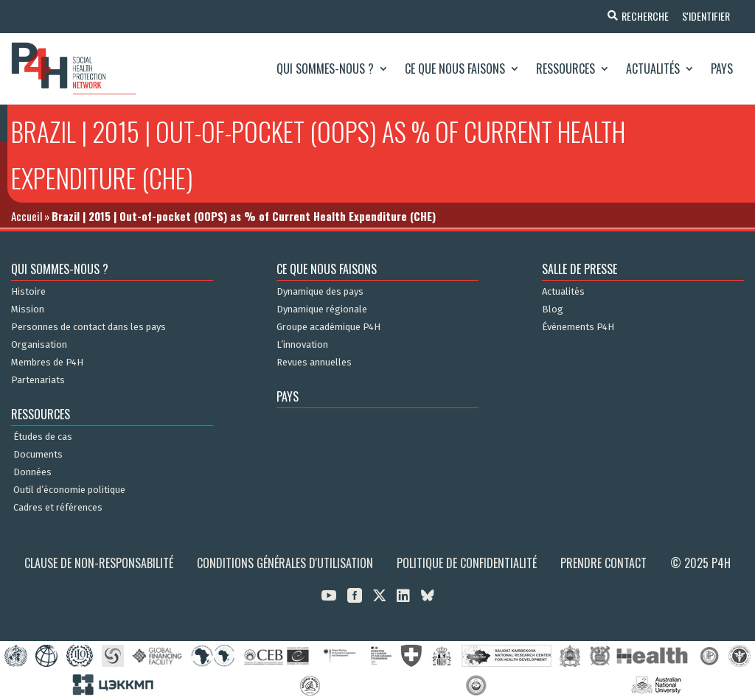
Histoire (28, 292)
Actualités (653, 69)
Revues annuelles (314, 363)
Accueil (27, 216)
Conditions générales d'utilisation (285, 563)
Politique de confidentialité (467, 563)
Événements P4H (578, 327)
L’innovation (302, 345)
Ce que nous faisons (455, 69)
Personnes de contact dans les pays (88, 327)
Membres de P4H (47, 363)
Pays (722, 69)
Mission (28, 309)
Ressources (566, 69)
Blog (553, 309)
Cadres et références (58, 508)
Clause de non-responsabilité (99, 563)
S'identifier (705, 16)
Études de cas (43, 437)
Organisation (39, 345)
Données (32, 472)
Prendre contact (603, 563)
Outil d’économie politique (69, 490)
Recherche (643, 16)
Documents (38, 455)
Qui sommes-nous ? (325, 69)
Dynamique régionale (322, 309)
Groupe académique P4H (328, 327)
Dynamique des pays (320, 292)
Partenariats (38, 380)
